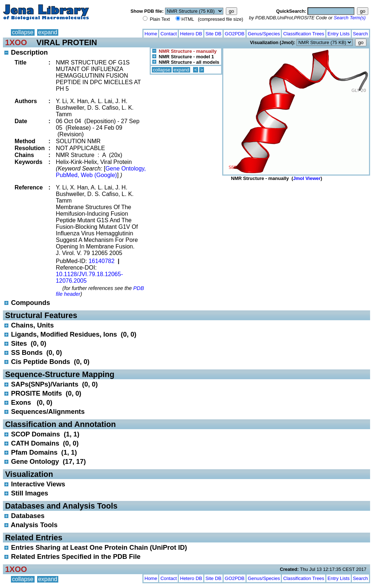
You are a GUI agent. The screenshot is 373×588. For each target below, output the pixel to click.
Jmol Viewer (307, 178)
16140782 (101, 261)
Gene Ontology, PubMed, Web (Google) (101, 172)
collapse (23, 32)
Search (360, 34)
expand (48, 32)
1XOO (16, 42)
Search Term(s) (350, 18)
